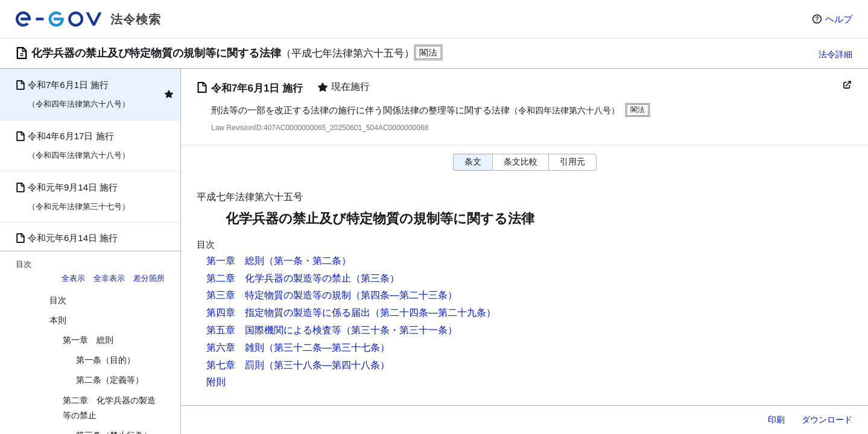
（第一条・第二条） (308, 261)
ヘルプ (839, 19)
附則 (216, 382)
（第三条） (375, 278)
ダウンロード (827, 420)
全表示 (73, 278)
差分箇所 (149, 278)
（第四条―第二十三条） (404, 295)
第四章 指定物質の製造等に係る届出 (288, 313)
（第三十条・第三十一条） (399, 330)
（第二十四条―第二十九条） (433, 313)
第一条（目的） (106, 360)
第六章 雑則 (235, 348)
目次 (58, 300)
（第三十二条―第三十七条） (327, 348)
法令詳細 (835, 54)
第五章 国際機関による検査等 (274, 330)
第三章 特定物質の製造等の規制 (279, 295)
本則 (58, 320)
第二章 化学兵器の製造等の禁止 (109, 408)
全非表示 (109, 278)
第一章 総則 (88, 340)
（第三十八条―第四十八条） (327, 365)
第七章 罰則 (235, 365)
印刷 (776, 420)
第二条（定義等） (110, 380)
